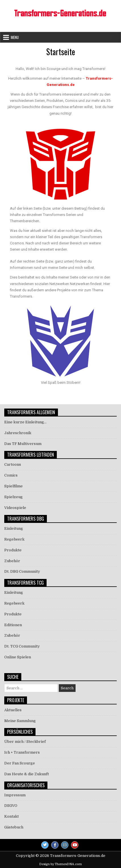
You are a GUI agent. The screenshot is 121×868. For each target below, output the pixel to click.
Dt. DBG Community (22, 571)
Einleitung (14, 528)
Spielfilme (13, 486)
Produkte (13, 550)
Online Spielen (18, 657)
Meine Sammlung (20, 721)
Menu (15, 37)
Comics (11, 475)
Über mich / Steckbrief (25, 742)
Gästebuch (14, 827)
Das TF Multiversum (23, 444)
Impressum (15, 795)
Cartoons (13, 464)
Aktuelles (13, 710)
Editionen (13, 625)
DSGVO (11, 806)
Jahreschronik (18, 433)
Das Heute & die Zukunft (27, 774)
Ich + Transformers (22, 752)
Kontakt (12, 816)
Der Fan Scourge (20, 763)
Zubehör (12, 561)
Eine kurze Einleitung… (25, 422)
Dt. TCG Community (22, 646)
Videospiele (15, 508)
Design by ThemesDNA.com (60, 864)
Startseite (61, 52)
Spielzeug (13, 497)
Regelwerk (14, 539)
